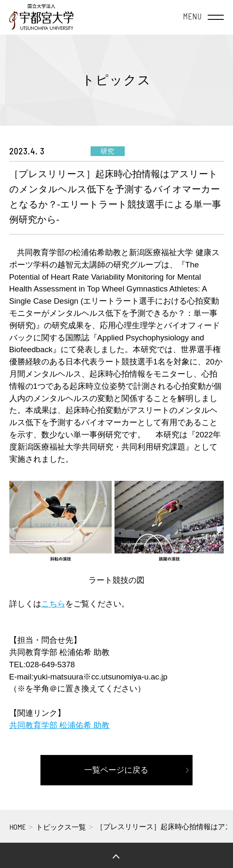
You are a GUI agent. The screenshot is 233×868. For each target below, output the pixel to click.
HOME (17, 827)
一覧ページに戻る (116, 770)
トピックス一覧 (61, 827)
